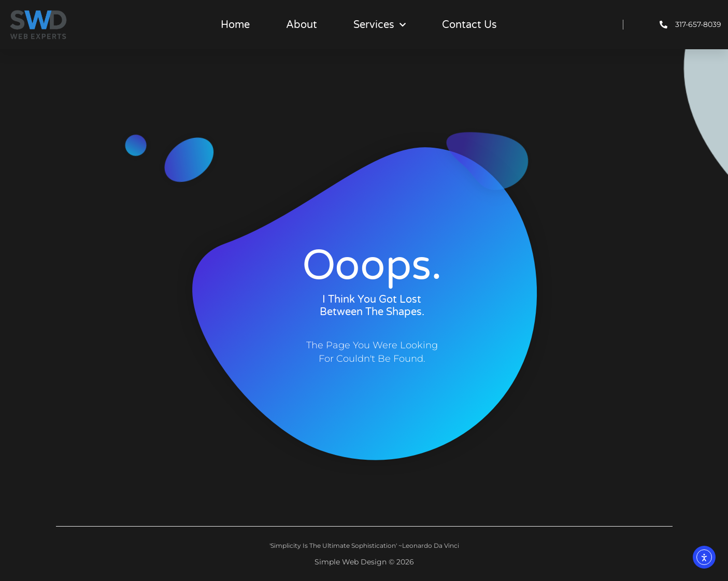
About (302, 25)
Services (380, 25)
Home (235, 25)
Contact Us (469, 25)
